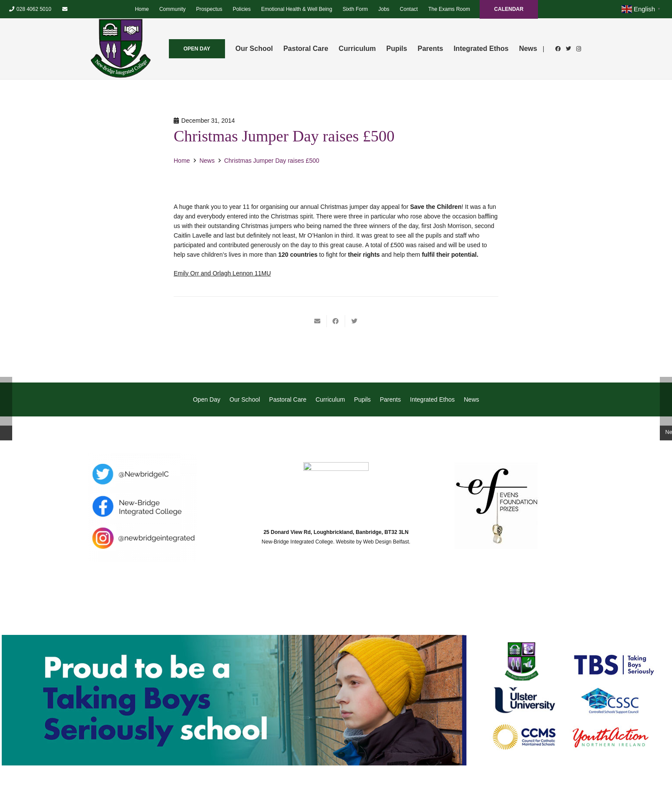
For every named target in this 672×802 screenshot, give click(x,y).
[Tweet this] (354, 321)
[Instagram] (579, 49)
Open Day (207, 399)
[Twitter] (568, 49)
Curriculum (330, 399)
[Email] (65, 9)
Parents (390, 399)
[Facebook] (558, 49)
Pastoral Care (288, 399)
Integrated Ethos (432, 399)
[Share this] (336, 321)
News (472, 399)
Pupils (363, 399)
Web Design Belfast (386, 542)
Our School (245, 399)
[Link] (121, 49)
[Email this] (318, 321)
